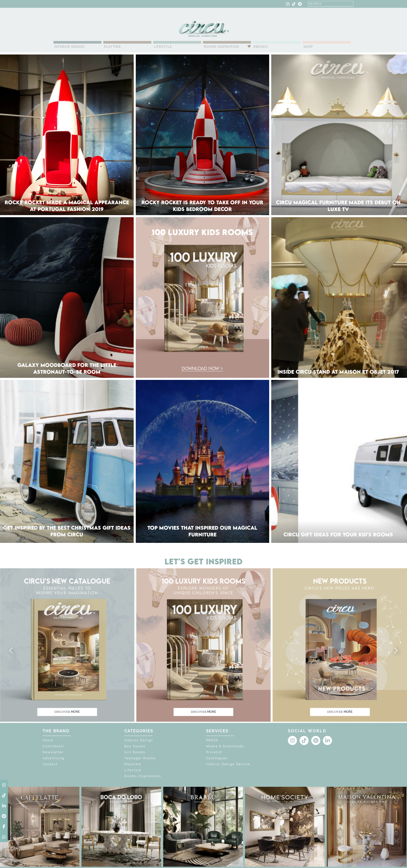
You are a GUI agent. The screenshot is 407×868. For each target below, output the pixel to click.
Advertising (53, 758)
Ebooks (261, 47)
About (48, 740)
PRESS (212, 740)
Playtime (113, 47)
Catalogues (217, 758)
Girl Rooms (135, 752)
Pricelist (214, 752)
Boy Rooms (135, 746)
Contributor (53, 746)
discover (67, 712)
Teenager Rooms (140, 758)
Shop (308, 47)
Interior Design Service (228, 764)
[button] (11, 651)
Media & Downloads (225, 746)
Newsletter (53, 752)
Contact (50, 764)
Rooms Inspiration (221, 47)
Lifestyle (163, 47)
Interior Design (69, 47)
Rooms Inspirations (143, 776)
